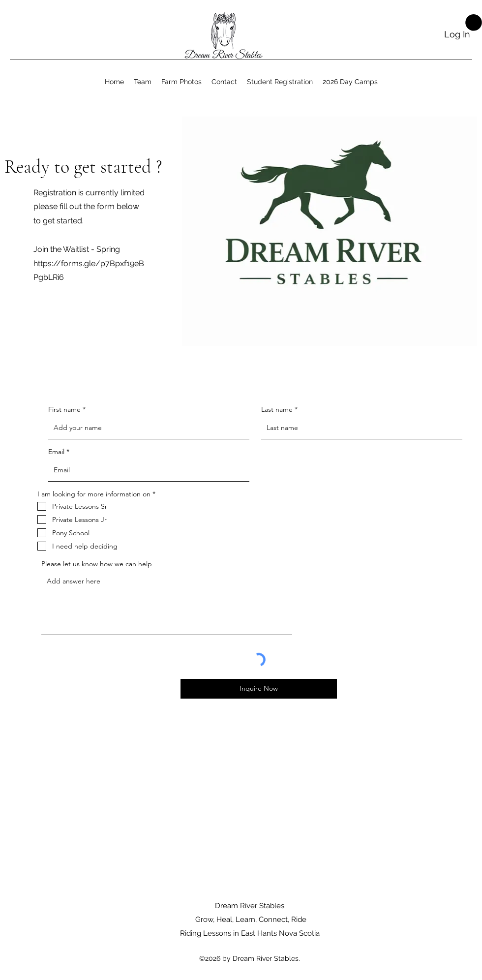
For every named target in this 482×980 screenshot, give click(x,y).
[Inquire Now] (259, 689)
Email (56, 452)
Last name (277, 409)
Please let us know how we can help (97, 564)
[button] (474, 23)
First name (64, 409)
